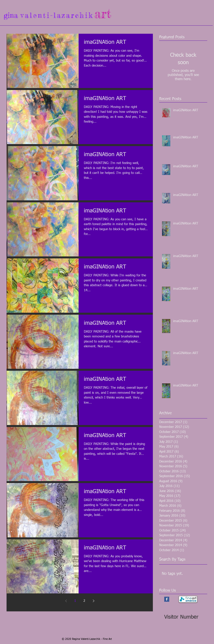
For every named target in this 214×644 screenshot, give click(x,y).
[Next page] (93, 601)
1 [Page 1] (75, 601)
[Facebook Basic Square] (167, 599)
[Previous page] (66, 601)
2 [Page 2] (84, 601)
